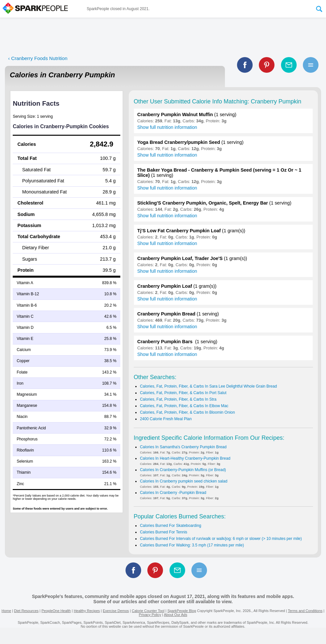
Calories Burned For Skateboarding (170, 526)
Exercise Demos (116, 611)
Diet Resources (26, 611)
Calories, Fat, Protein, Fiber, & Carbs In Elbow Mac (184, 406)
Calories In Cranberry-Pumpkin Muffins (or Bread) (183, 470)
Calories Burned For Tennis (163, 532)
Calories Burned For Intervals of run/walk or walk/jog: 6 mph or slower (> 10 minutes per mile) (221, 539)
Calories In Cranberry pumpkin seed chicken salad (184, 481)
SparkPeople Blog (182, 611)
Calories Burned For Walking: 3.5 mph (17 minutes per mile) (192, 545)
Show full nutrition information (167, 127)
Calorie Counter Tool (148, 611)
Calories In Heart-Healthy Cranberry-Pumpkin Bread (185, 458)
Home (6, 611)
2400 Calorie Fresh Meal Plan (166, 419)
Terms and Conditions (305, 611)
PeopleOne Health (56, 611)
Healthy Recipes (87, 611)
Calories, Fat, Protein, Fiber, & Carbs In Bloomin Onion (187, 412)
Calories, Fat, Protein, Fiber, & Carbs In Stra (178, 399)
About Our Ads (176, 615)
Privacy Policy (150, 615)
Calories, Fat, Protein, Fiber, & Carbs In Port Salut (183, 393)
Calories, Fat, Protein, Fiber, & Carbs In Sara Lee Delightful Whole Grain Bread (208, 386)
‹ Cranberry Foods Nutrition (38, 58)
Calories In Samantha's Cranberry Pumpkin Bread (183, 447)
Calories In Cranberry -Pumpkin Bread (173, 493)
